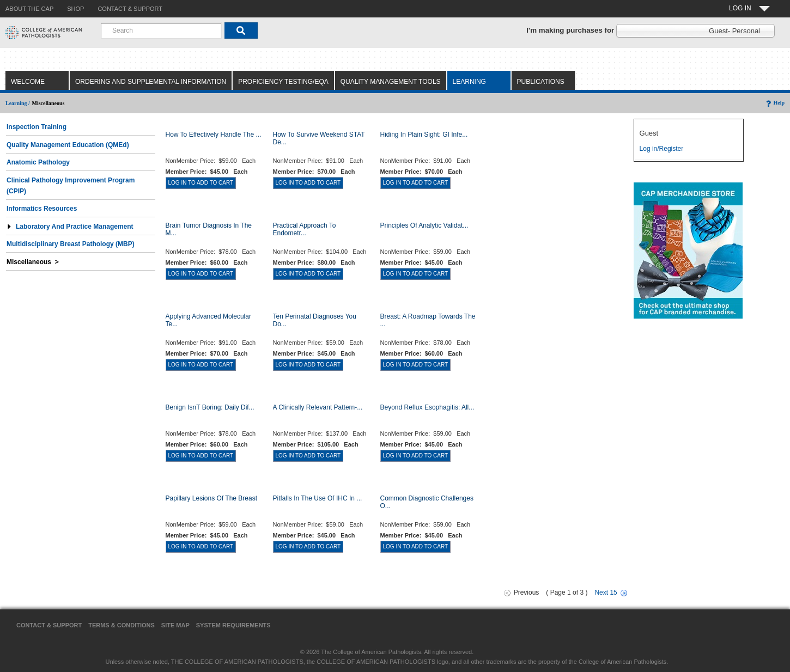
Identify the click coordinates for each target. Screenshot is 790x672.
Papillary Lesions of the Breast (212, 498)
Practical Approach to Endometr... (305, 229)
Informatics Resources (42, 209)
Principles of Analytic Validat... (424, 225)
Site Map (175, 625)
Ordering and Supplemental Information (151, 82)
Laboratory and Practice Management (70, 227)
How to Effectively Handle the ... (214, 135)
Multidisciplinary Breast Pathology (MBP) (71, 244)
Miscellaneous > (33, 262)
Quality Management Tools (391, 82)
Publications (541, 82)
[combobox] (161, 30)
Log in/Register (662, 149)
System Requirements (233, 625)
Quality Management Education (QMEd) (68, 145)
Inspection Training (37, 127)
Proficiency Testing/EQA (283, 82)
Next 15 (606, 592)
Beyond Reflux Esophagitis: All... (427, 407)
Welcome (28, 82)
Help (774, 103)
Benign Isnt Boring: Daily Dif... (210, 407)
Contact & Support (49, 625)
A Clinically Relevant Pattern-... (318, 407)
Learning (469, 82)
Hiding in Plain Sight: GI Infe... (424, 135)
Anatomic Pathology (38, 162)
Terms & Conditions (121, 625)
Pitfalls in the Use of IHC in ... (318, 498)
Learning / (18, 103)
